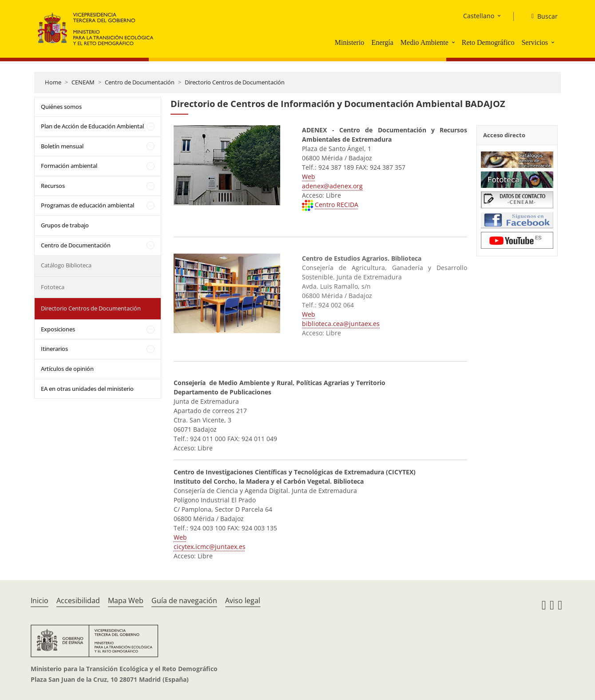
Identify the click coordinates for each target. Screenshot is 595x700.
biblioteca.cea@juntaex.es (341, 324)
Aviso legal (243, 601)
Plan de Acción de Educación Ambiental (92, 126)
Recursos (53, 186)
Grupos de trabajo (65, 225)
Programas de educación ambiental (87, 205)
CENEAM (83, 82)
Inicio (40, 601)
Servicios (535, 42)
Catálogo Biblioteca (66, 265)
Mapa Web (126, 601)
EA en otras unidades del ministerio (87, 389)
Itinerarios (54, 349)
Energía (382, 42)
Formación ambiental (69, 166)
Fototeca (53, 287)
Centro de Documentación (140, 82)
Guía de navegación (184, 601)
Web (309, 177)
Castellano (479, 16)
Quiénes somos (61, 107)
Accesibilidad (78, 601)
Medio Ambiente (424, 42)
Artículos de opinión (67, 369)
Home (53, 82)
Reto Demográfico (488, 42)
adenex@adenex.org (332, 186)
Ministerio (350, 42)
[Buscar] (541, 16)
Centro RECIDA (337, 205)
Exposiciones (58, 329)
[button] (454, 42)
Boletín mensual (62, 146)
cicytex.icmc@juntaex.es (210, 547)
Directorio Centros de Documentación (235, 82)
